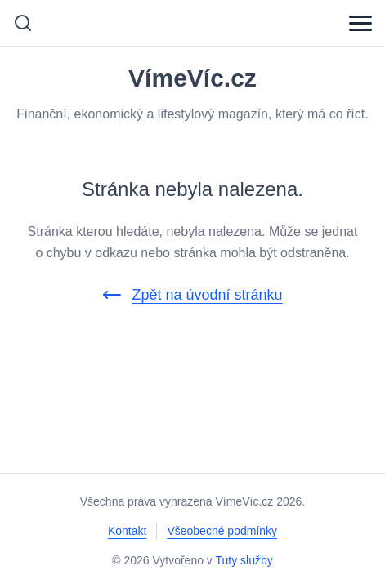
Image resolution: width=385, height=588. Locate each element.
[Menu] (360, 23)
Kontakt (127, 531)
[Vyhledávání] (23, 23)
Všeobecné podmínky (222, 531)
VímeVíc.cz (192, 78)
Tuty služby (244, 560)
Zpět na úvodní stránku (192, 295)
